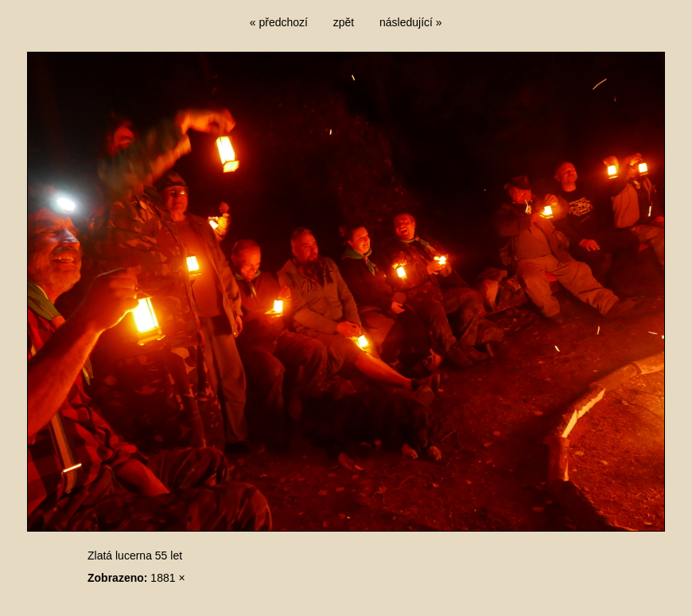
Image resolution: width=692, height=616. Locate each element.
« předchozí (279, 22)
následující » (411, 22)
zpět (344, 22)
